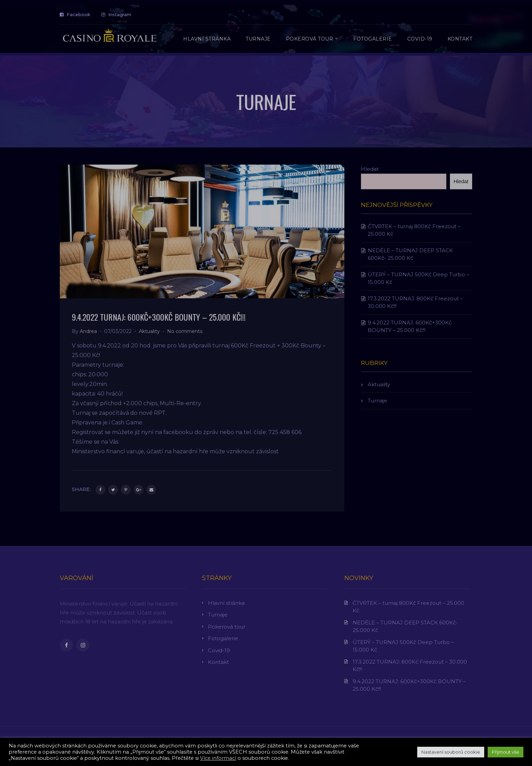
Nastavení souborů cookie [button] (451, 752)
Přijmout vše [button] (506, 752)
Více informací (218, 758)
